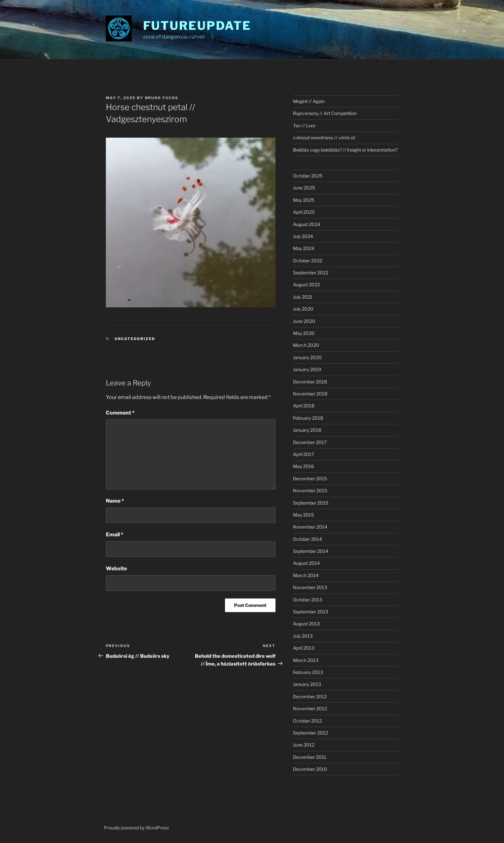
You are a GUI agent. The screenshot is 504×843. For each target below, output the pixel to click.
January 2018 (307, 430)
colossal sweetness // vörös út (324, 137)
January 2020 (307, 357)
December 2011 (310, 757)
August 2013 (306, 624)
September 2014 (311, 551)
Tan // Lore (304, 125)
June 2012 (304, 745)
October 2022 (308, 261)
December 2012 (310, 696)
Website (116, 569)
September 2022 (311, 273)
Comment (120, 413)
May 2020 (304, 333)
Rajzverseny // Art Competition (325, 113)
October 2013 (308, 600)
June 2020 (304, 321)
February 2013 (308, 672)
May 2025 (304, 200)
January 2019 (307, 369)
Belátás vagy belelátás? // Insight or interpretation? (345, 150)
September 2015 (311, 503)
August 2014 (306, 563)
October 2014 (308, 539)
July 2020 (303, 309)
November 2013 (310, 587)
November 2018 (310, 394)
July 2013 (303, 636)
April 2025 (304, 212)
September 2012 (310, 733)
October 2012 (307, 721)
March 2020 (306, 345)
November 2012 (310, 708)
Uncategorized (135, 339)
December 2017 (310, 442)
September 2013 (311, 612)
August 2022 (306, 285)
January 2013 (307, 684)
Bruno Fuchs (162, 98)
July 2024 (303, 236)
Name (115, 501)
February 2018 (308, 418)
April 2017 (303, 454)
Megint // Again (309, 101)
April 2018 (304, 406)
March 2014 (306, 575)
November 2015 (310, 490)
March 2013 (306, 660)
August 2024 (307, 224)
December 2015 (310, 478)
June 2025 (304, 188)
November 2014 (310, 527)
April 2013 (304, 648)
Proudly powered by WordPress (136, 828)
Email (115, 535)
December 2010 (310, 769)
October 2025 (308, 176)
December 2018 (310, 382)
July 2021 (303, 297)
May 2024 (304, 248)
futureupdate (197, 26)
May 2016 (303, 466)
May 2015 (303, 515)
